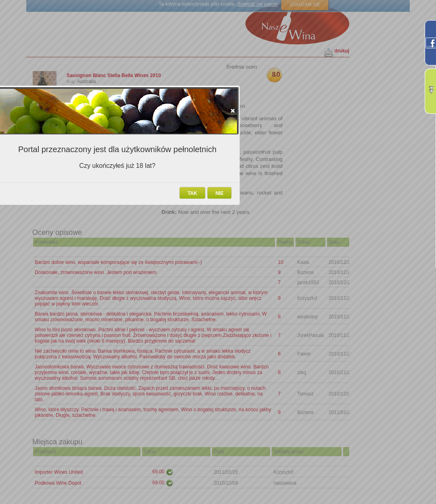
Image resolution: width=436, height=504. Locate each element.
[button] (233, 111)
